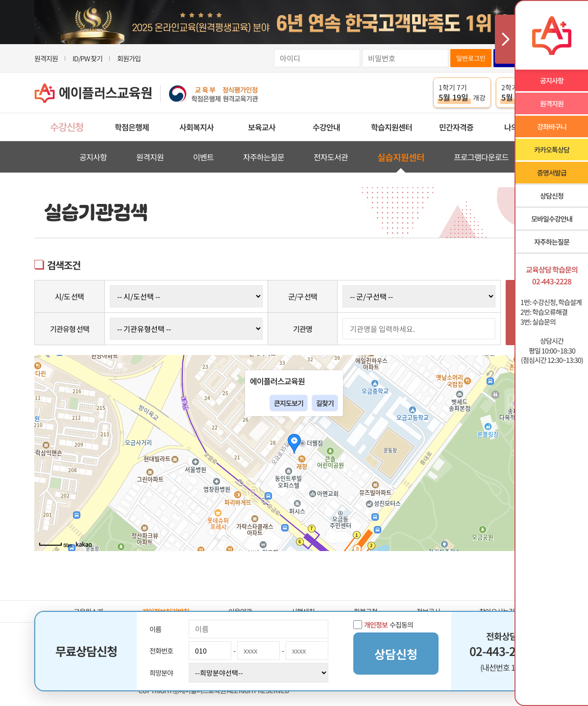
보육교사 (262, 127)
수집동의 (383, 625)
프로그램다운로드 (481, 157)
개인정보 (376, 625)
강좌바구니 (552, 126)
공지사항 (93, 157)
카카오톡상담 (552, 150)
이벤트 (203, 157)
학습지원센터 (392, 127)
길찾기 (325, 403)
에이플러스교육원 (147, 93)
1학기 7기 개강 (462, 93)
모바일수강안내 (552, 219)
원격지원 (46, 58)
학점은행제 (132, 127)
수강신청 (67, 127)
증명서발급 (552, 173)
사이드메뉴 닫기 (505, 39)
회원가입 (129, 58)
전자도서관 (331, 157)
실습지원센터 (401, 157)
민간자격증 (456, 127)
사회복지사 (196, 127)
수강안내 (326, 127)
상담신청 (552, 196)
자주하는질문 (264, 157)
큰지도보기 (289, 403)
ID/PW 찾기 (87, 58)
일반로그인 (471, 58)
